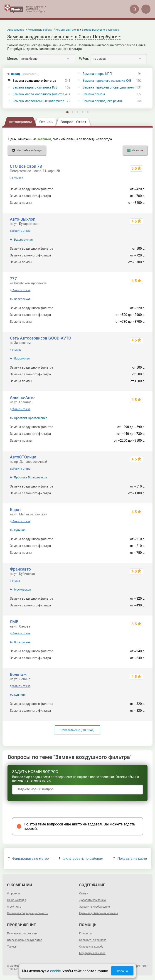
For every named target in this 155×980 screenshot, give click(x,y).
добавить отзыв (20, 231)
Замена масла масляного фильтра (38, 94)
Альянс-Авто (22, 398)
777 (13, 279)
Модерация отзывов (92, 953)
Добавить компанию (92, 900)
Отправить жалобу (91, 947)
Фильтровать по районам (81, 859)
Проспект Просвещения (31, 418)
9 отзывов (16, 178)
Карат (15, 510)
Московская (22, 590)
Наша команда (17, 900)
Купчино (20, 530)
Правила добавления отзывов (99, 913)
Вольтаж (18, 674)
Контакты (85, 933)
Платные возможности (22, 933)
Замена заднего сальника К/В (35, 87)
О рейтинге (14, 907)
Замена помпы (94, 94)
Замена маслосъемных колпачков (39, 101)
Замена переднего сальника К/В (107, 81)
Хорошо (122, 971)
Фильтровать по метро (28, 859)
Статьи (84, 894)
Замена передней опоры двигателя (109, 87)
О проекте (13, 894)
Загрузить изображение (95, 907)
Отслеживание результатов (25, 940)
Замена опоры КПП (97, 74)
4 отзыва (16, 350)
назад (25, 74)
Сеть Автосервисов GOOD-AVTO (40, 338)
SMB (14, 622)
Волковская (22, 299)
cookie (55, 971)
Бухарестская (23, 240)
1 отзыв (15, 581)
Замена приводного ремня (103, 101)
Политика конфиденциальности (28, 913)
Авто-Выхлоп (23, 219)
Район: (84, 59)
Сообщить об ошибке (93, 940)
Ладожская (22, 358)
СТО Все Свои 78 (26, 166)
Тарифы (12, 947)
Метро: (12, 59)
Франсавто (20, 569)
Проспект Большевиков (30, 477)
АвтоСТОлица (23, 457)
